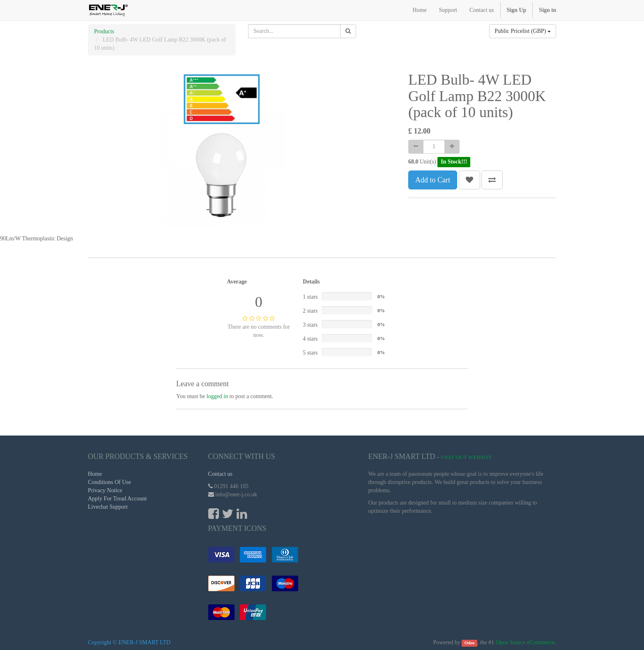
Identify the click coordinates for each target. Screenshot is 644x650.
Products (104, 31)
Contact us (221, 474)
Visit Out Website (466, 457)
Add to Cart (433, 180)
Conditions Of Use (109, 482)
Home (95, 474)
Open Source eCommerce (525, 642)
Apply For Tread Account (117, 499)
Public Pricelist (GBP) (523, 31)
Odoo (470, 643)
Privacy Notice (105, 490)
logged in (217, 396)
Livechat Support (108, 507)
